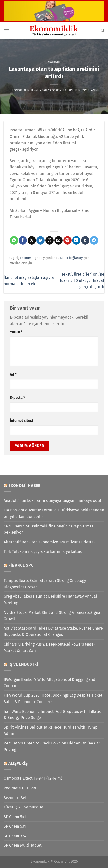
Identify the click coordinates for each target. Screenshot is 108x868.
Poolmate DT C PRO (21, 788)
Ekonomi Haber (25, 485)
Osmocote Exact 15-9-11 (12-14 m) (33, 778)
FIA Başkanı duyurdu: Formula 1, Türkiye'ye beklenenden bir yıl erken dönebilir (54, 513)
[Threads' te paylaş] (49, 240)
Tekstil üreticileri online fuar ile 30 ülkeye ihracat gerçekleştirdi (82, 280)
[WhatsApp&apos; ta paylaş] (14, 240)
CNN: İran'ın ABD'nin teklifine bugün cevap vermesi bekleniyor (49, 529)
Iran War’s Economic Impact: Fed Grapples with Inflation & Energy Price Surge (54, 715)
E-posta (17, 398)
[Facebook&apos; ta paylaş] (23, 240)
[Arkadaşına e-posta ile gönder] (59, 240)
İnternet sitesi (21, 421)
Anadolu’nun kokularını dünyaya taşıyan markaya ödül (52, 501)
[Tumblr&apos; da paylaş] (85, 240)
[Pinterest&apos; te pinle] (67, 240)
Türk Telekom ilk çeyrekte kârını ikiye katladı (44, 551)
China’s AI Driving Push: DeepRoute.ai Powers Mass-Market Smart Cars (49, 647)
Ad (13, 375)
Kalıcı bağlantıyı (72, 258)
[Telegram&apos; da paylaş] (94, 240)
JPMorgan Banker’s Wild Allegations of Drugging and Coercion (50, 683)
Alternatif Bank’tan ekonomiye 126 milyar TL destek (50, 542)
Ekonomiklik (20, 90)
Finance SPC (21, 565)
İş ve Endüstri (23, 664)
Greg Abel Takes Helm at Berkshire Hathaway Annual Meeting (50, 600)
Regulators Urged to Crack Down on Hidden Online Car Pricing (52, 746)
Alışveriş (18, 763)
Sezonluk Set (15, 798)
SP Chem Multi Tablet (23, 845)
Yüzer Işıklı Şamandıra (24, 807)
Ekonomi (54, 62)
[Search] (102, 31)
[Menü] (7, 31)
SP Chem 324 (15, 836)
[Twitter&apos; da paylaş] (41, 240)
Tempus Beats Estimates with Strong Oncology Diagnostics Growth (45, 584)
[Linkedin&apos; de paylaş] (76, 240)
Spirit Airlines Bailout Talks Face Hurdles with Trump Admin (51, 730)
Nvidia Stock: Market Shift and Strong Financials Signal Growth (53, 616)
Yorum (16, 332)
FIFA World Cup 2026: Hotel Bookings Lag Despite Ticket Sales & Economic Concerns (53, 698)
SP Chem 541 (15, 817)
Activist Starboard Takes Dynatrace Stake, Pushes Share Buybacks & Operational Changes (53, 632)
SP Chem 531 (15, 826)
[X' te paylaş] (32, 240)
